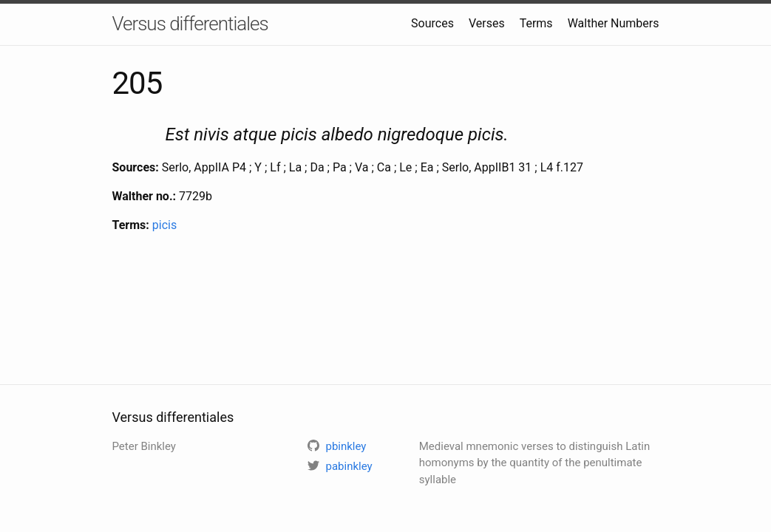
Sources (432, 23)
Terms (536, 23)
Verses (487, 23)
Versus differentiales (190, 24)
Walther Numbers (614, 23)
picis (164, 225)
